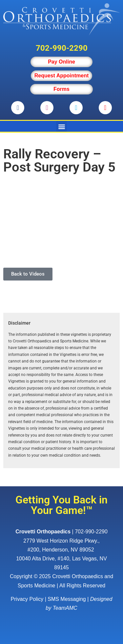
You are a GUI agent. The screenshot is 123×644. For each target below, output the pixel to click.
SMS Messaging (67, 599)
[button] (61, 126)
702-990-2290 (62, 48)
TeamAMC (65, 608)
